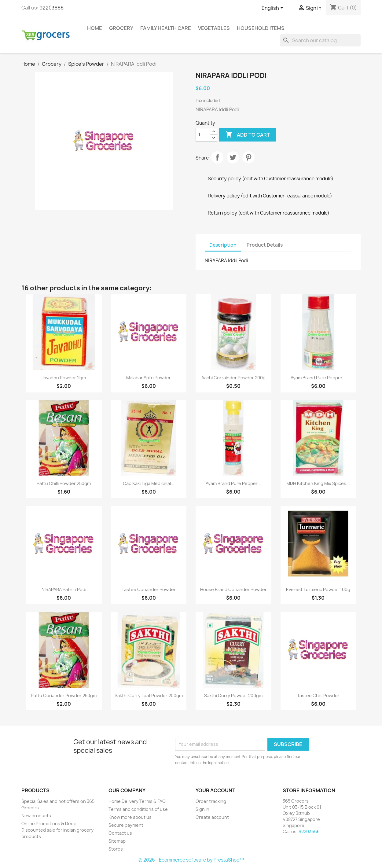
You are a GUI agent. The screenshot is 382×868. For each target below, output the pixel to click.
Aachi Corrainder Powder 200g (233, 378)
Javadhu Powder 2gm (64, 378)
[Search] (320, 40)
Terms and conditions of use (138, 809)
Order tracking (211, 801)
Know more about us (130, 817)
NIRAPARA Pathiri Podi (64, 589)
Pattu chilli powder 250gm (64, 483)
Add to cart (248, 135)
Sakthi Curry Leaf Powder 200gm (149, 695)
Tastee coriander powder (149, 589)
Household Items (261, 28)
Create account (212, 817)
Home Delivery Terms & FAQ (137, 801)
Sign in (202, 809)
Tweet (233, 157)
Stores (116, 849)
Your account (215, 790)
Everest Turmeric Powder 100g (318, 589)
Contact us (120, 833)
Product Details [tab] (265, 245)
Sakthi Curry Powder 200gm (233, 695)
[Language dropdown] (274, 8)
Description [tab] (223, 245)
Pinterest (248, 157)
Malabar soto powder (149, 378)
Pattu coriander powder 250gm (64, 695)
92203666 (51, 8)
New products (36, 816)
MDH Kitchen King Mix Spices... (318, 483)
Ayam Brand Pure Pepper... (318, 378)
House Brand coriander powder (233, 589)
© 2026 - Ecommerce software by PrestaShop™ (191, 860)
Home (95, 28)
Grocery (121, 28)
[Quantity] (203, 135)
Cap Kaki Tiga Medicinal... (149, 483)
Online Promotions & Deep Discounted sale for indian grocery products (57, 830)
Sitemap (117, 841)
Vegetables (214, 28)
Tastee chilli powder (318, 695)
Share (217, 157)
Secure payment (126, 825)
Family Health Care (166, 28)
